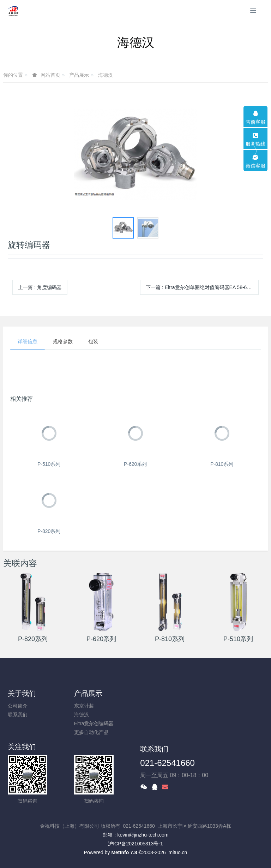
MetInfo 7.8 (124, 852)
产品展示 (79, 75)
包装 (93, 341)
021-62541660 (167, 763)
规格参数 (63, 341)
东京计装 (84, 706)
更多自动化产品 (91, 732)
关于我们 (22, 693)
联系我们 (18, 715)
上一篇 (40, 287)
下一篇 (202, 287)
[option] (135, 154)
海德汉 (106, 75)
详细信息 (28, 341)
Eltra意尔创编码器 (94, 723)
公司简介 (18, 706)
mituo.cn (178, 852)
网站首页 (50, 75)
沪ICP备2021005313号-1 (135, 844)
